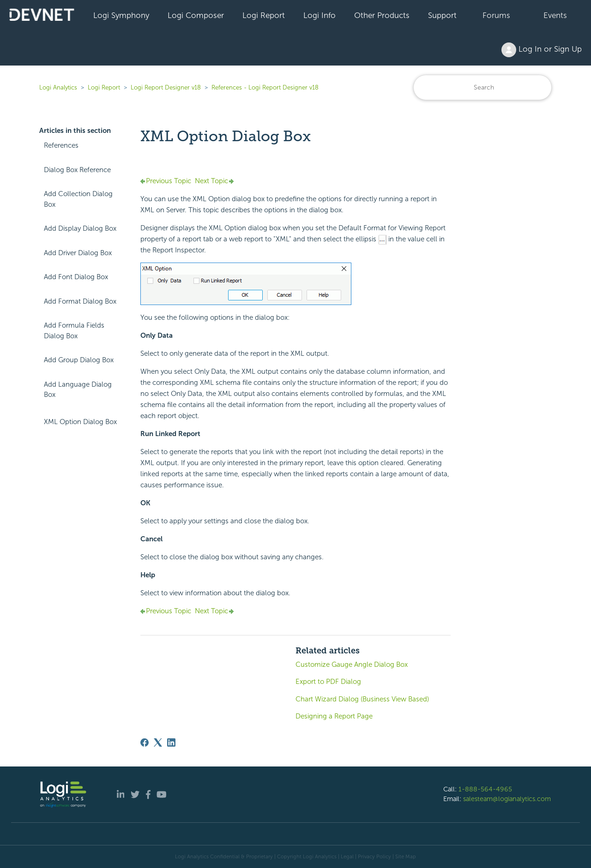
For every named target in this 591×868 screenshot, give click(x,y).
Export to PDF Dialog (328, 682)
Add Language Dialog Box (78, 390)
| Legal (346, 856)
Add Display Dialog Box (80, 228)
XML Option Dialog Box (80, 422)
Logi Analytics (58, 87)
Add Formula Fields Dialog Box (74, 331)
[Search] (482, 87)
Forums (496, 15)
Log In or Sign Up (542, 50)
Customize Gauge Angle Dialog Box (352, 664)
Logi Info (320, 15)
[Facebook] (145, 742)
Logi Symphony (121, 15)
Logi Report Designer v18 (167, 87)
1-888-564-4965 (485, 789)
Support (442, 15)
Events (555, 15)
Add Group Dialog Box (79, 360)
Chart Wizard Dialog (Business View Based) (362, 699)
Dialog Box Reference (77, 170)
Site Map (406, 856)
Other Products (382, 15)
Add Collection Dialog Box (78, 199)
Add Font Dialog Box (76, 277)
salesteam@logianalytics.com (507, 799)
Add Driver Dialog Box (78, 253)
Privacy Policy (374, 856)
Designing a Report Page (334, 716)
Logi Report (264, 15)
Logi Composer (196, 15)
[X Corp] (158, 742)
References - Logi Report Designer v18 (265, 87)
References (61, 145)
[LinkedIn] (171, 742)
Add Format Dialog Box (80, 301)
